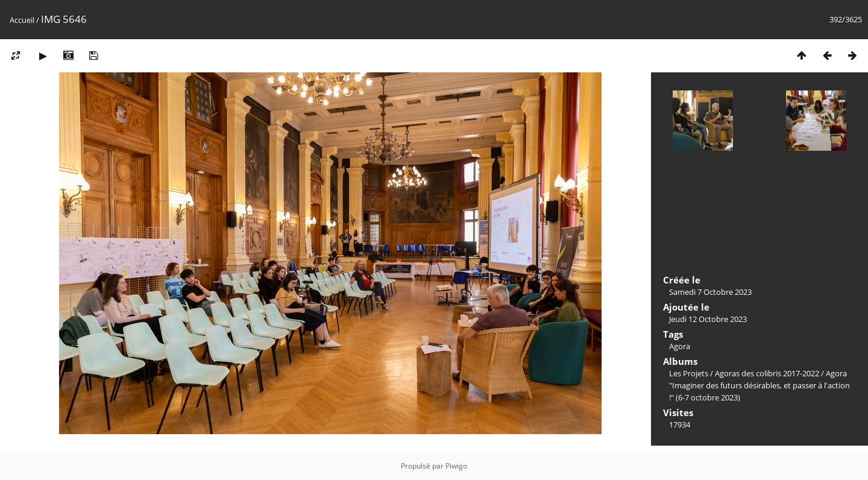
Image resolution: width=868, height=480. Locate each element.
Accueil (22, 20)
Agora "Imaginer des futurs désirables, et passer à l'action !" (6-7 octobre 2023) (759, 385)
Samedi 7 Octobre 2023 (710, 292)
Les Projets (689, 373)
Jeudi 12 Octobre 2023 (708, 319)
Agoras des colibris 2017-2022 (767, 373)
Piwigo (456, 466)
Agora (680, 346)
